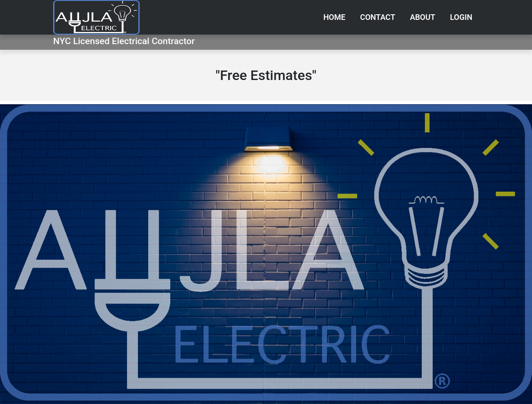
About (422, 17)
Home (334, 17)
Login (461, 17)
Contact (377, 17)
